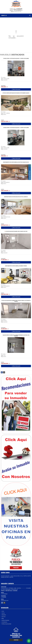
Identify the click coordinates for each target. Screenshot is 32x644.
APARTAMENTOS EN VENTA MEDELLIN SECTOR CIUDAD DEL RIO (16, 162)
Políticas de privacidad (6, 624)
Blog (3, 618)
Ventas (3, 613)
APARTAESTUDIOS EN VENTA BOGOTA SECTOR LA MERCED (16, 197)
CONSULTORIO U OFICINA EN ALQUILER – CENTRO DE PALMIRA (16, 59)
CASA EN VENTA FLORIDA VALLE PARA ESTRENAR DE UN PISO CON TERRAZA (16, 336)
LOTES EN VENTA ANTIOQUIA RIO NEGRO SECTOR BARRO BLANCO (16, 93)
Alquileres (4, 615)
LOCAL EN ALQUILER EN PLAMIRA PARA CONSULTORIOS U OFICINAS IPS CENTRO (16, 301)
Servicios (4, 617)
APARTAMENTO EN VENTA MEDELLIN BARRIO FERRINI (16, 266)
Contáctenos (4, 622)
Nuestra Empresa (5, 620)
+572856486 (19, 9)
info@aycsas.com (5, 600)
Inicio (3, 611)
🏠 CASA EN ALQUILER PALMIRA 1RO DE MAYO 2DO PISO (16, 231)
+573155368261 (17, 10)
